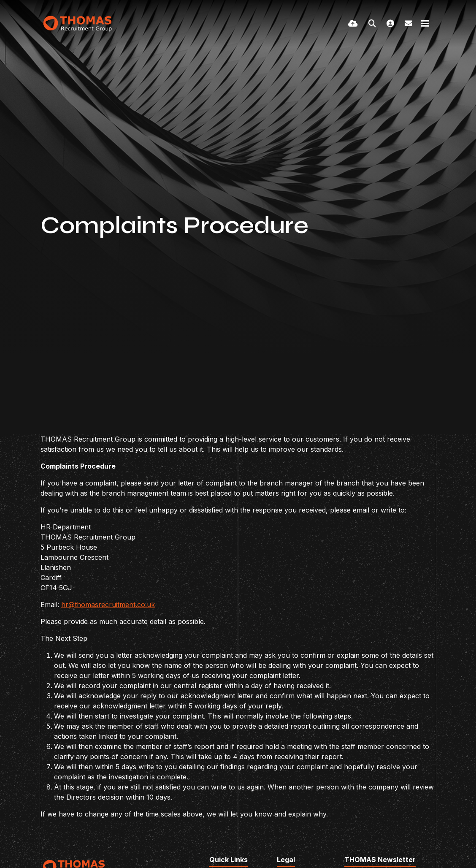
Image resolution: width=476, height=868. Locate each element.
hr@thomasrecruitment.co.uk (108, 605)
